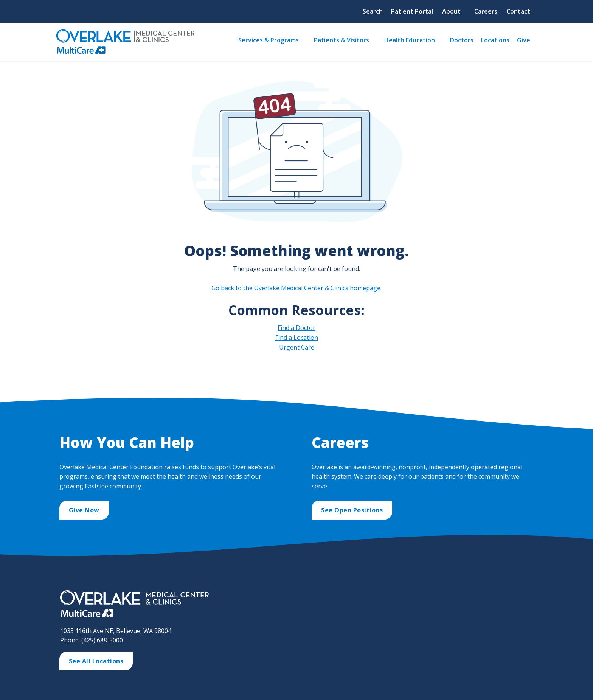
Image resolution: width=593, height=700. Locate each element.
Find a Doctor (296, 328)
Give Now (84, 510)
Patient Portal (412, 11)
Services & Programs (269, 40)
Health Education (410, 40)
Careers (486, 11)
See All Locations (96, 661)
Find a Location (297, 338)
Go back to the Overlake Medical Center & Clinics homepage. (296, 288)
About (451, 11)
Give (524, 40)
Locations (495, 40)
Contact (518, 11)
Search (373, 11)
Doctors (462, 40)
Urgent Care (297, 347)
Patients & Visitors (342, 40)
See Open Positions (352, 510)
